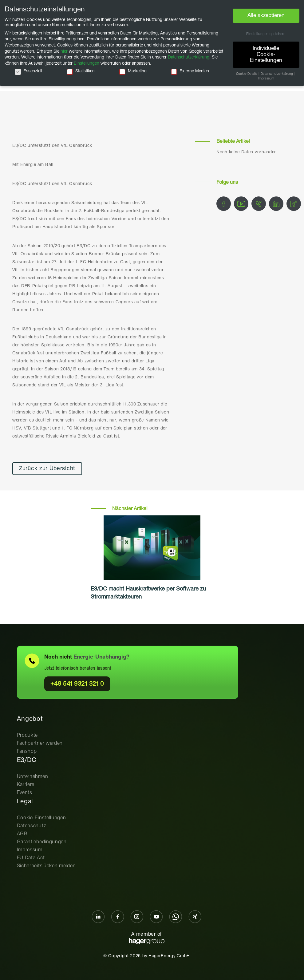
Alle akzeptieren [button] (266, 15)
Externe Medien (190, 71)
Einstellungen (87, 63)
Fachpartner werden (40, 743)
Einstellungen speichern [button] (266, 34)
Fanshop (27, 751)
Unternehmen (33, 777)
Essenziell (28, 71)
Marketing (133, 71)
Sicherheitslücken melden (46, 866)
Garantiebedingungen (42, 842)
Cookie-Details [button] (247, 74)
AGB (22, 834)
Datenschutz (32, 826)
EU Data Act (31, 858)
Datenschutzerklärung (189, 57)
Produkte (28, 735)
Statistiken (81, 71)
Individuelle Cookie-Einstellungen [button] (266, 54)
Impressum (30, 850)
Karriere (26, 785)
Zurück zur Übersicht (47, 469)
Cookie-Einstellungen (41, 818)
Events (25, 793)
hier (64, 51)
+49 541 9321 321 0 (77, 684)
